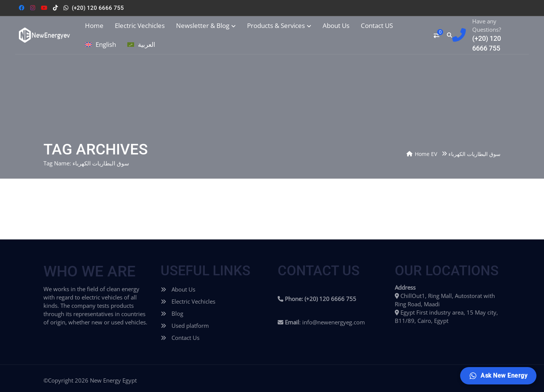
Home (94, 26)
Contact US (377, 26)
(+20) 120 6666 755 (98, 8)
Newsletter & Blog (206, 26)
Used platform (185, 326)
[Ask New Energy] (498, 376)
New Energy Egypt (113, 380)
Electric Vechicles (140, 26)
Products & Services (279, 26)
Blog (172, 313)
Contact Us (180, 338)
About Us (336, 26)
